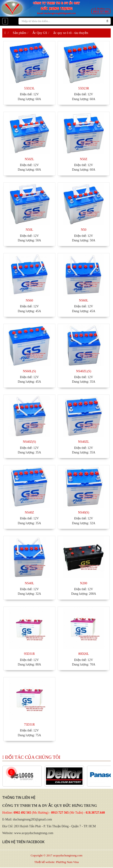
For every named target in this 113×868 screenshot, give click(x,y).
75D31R (29, 725)
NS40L (29, 583)
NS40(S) (83, 512)
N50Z (84, 159)
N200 (83, 583)
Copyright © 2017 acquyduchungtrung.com (56, 855)
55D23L (30, 88)
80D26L (84, 654)
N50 (84, 230)
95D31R (29, 654)
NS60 (29, 300)
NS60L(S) (29, 371)
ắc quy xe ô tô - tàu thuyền (71, 33)
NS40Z (29, 512)
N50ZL (29, 159)
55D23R (83, 88)
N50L (30, 230)
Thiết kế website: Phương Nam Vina (57, 862)
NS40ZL (84, 442)
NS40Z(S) (29, 442)
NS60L (84, 300)
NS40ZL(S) (84, 371)
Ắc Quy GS (40, 33)
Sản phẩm (19, 33)
